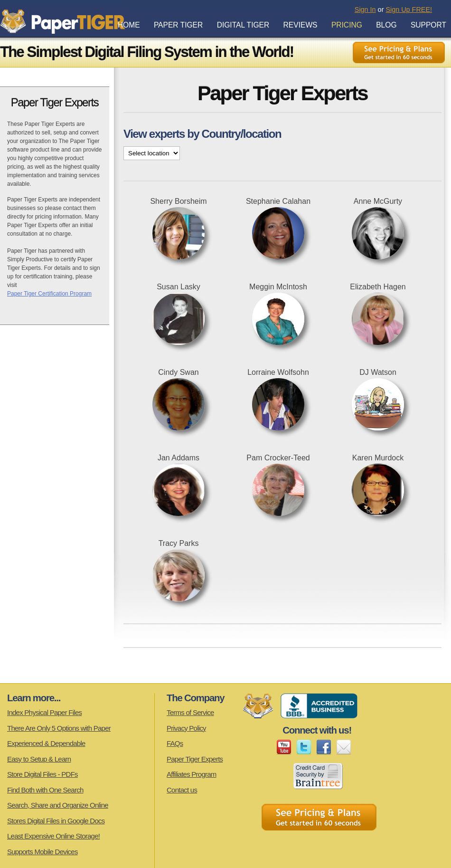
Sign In (365, 10)
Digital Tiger (243, 25)
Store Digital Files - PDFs (42, 774)
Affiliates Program (192, 774)
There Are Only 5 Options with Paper (59, 728)
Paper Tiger (178, 25)
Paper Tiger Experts (195, 759)
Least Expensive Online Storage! (53, 836)
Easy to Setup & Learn (39, 759)
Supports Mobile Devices (42, 852)
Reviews (301, 25)
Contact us (182, 790)
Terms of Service (190, 712)
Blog (386, 25)
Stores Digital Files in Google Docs (56, 821)
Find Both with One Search (45, 790)
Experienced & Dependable (46, 743)
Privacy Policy (186, 728)
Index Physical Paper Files (44, 712)
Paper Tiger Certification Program (49, 294)
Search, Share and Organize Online (58, 805)
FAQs (175, 743)
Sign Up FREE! (409, 10)
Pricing (347, 25)
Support (428, 25)
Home (129, 25)
